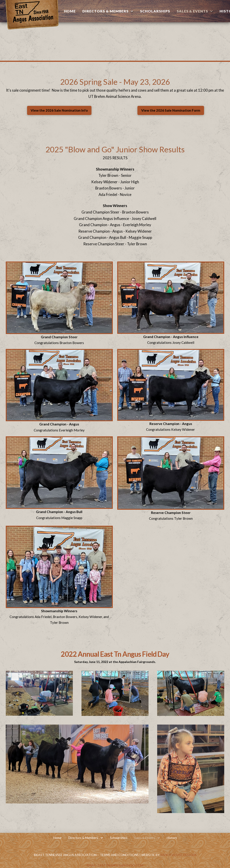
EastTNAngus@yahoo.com (120, 865)
